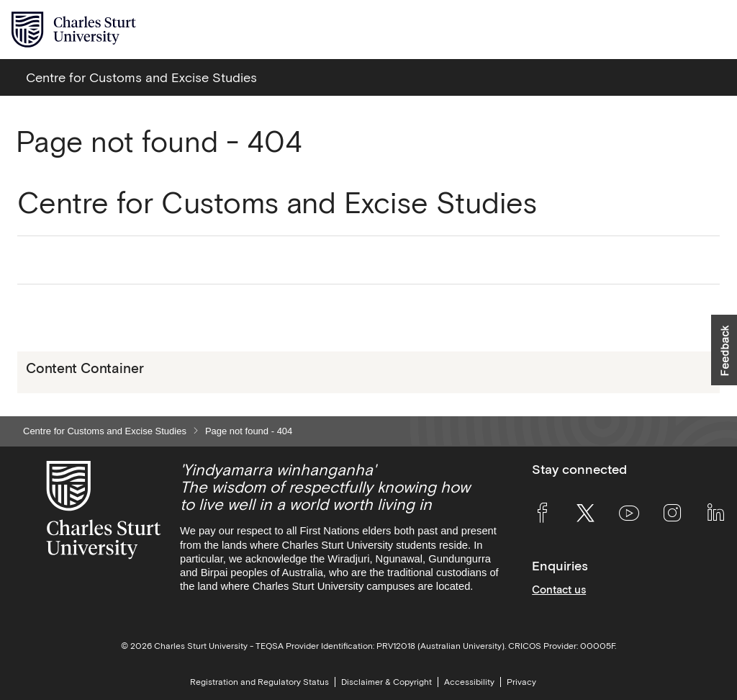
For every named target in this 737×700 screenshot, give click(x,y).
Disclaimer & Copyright (386, 682)
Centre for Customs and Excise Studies (105, 431)
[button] (724, 350)
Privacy (521, 682)
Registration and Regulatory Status (259, 682)
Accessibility (469, 682)
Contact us (559, 589)
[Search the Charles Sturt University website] (681, 30)
